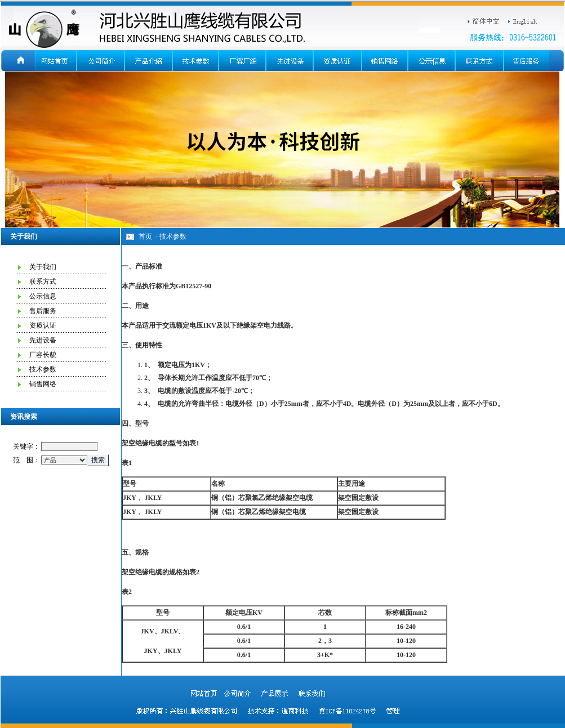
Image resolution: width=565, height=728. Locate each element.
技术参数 (43, 369)
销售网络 (43, 384)
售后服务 (43, 311)
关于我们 (43, 267)
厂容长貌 (43, 355)
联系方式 (43, 282)
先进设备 (43, 340)
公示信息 (43, 296)
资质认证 (43, 325)
